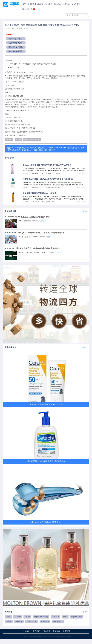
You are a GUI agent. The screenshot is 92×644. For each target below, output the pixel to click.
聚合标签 (36, 636)
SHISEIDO (51, 173)
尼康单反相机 (32, 626)
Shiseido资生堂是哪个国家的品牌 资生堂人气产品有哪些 (47, 165)
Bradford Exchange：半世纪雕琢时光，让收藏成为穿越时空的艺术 (35, 233)
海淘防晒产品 (58, 626)
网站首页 (26, 636)
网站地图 (46, 636)
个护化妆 (26, 173)
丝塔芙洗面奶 (58, 188)
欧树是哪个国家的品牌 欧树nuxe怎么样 (40, 193)
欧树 (49, 202)
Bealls (8, 622)
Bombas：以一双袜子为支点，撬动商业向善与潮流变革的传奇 (32, 248)
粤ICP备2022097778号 (63, 641)
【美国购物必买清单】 (16, 43)
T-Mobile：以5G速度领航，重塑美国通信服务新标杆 (28, 217)
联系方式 (56, 636)
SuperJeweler (76, 622)
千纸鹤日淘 (45, 626)
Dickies (27, 622)
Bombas (18, 622)
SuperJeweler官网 (41, 622)
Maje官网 (19, 626)
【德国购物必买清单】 (16, 47)
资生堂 (58, 173)
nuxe (53, 202)
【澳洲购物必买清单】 (16, 51)
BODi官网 (56, 622)
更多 (85, 211)
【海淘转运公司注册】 (16, 39)
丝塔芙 (50, 188)
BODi (65, 622)
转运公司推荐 (29, 9)
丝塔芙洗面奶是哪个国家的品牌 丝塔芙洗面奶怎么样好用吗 (48, 179)
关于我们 (66, 636)
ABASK (9, 626)
